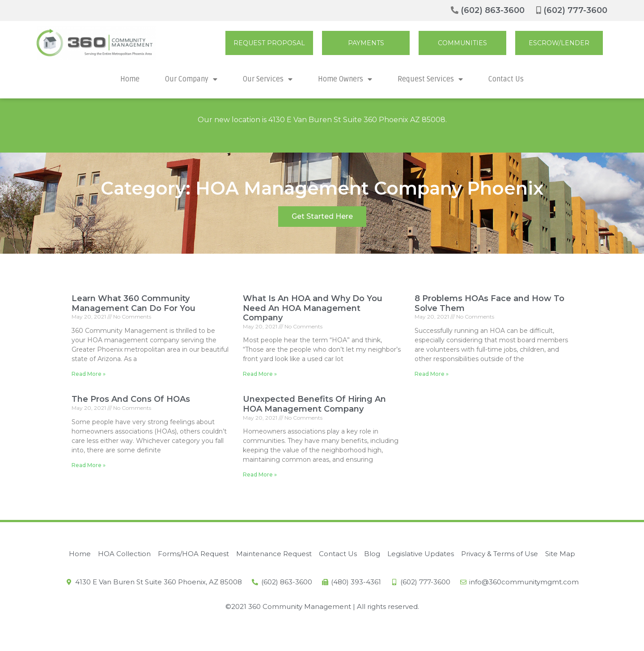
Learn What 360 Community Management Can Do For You (133, 303)
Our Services (268, 79)
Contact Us (506, 79)
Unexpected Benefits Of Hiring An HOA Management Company (314, 404)
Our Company (191, 79)
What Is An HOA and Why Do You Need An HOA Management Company (313, 308)
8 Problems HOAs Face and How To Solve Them (489, 303)
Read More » (89, 374)
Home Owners (345, 79)
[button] (269, 43)
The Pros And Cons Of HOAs (131, 399)
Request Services (430, 79)
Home (130, 79)
